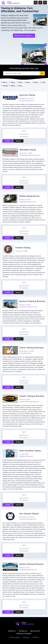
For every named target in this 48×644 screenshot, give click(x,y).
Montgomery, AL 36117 (27, 99)
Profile (8, 141)
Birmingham (8, 82)
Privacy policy (15, 637)
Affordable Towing (28, 150)
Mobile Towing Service (29, 196)
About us (12, 631)
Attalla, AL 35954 (25, 399)
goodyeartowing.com (26, 456)
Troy (44, 82)
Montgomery (31, 82)
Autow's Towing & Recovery (32, 396)
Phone (18, 141)
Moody (21, 86)
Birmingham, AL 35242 (27, 517)
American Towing (27, 95)
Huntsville (38, 82)
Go (42, 73)
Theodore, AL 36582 (22, 251)
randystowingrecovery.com (28, 570)
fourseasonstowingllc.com (28, 519)
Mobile (13, 86)
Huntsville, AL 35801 (26, 153)
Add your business (24, 633)
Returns (26, 637)
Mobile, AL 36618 (25, 200)
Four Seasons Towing (29, 513)
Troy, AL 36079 (24, 454)
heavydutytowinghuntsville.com (30, 155)
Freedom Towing (23, 248)
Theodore (14, 82)
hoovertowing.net (25, 353)
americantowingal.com (27, 101)
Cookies (35, 637)
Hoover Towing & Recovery (31, 348)
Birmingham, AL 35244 (27, 351)
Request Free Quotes (24, 36)
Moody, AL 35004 (25, 305)
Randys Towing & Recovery (31, 564)
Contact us (23, 631)
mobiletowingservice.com (28, 202)
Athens (21, 82)
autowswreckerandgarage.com (29, 402)
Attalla (6, 86)
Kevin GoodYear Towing (30, 451)
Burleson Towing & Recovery (32, 301)
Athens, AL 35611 (25, 568)
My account (35, 631)
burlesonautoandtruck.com (28, 307)
